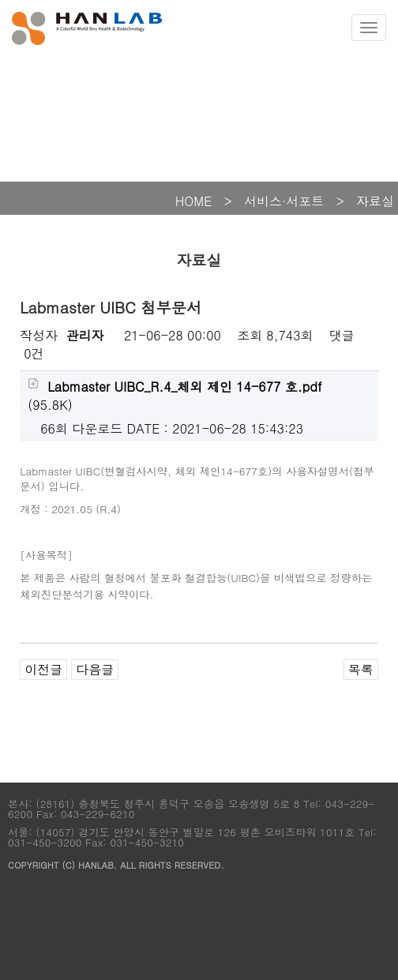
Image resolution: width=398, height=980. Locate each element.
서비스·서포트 (284, 201)
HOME (194, 201)
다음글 (95, 669)
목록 (361, 669)
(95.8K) (175, 396)
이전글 (43, 669)
